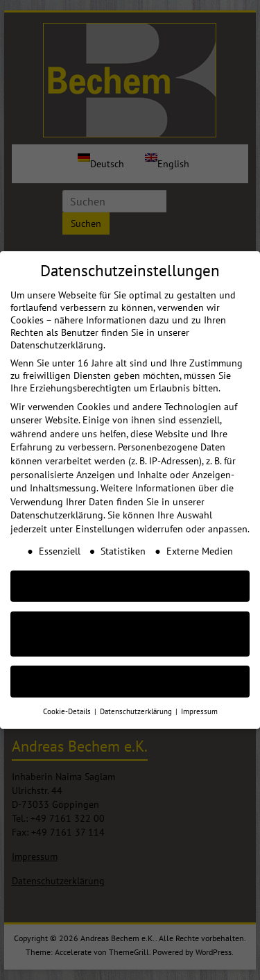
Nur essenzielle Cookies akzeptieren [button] (130, 622)
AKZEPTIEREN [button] (130, 574)
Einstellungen (105, 517)
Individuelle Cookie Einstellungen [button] (130, 670)
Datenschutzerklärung (57, 504)
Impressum (199, 700)
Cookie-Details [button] (68, 700)
